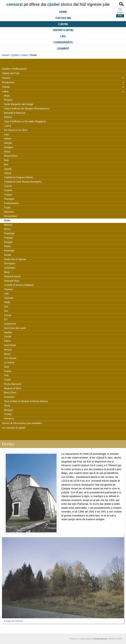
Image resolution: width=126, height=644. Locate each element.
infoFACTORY (115, 639)
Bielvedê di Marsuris (15, 113)
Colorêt (8, 186)
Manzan (8, 225)
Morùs (7, 229)
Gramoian (9, 397)
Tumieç (8, 414)
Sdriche (8, 117)
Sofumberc (10, 268)
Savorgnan (10, 263)
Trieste (6, 87)
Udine (24, 55)
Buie (6, 160)
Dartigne (8, 147)
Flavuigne (9, 199)
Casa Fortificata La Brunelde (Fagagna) (25, 121)
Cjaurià (8, 169)
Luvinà (7, 126)
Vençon (8, 350)
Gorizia (6, 78)
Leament (63, 48)
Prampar (9, 238)
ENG (120, 13)
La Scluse (9, 363)
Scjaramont (10, 324)
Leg (63, 36)
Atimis (7, 152)
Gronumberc (11, 216)
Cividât (8, 337)
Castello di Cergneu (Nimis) (18, 177)
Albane (8, 139)
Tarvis (7, 406)
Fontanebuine (11, 203)
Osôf (6, 367)
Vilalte (7, 302)
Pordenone (8, 82)
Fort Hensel (10, 358)
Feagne (8, 195)
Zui (6, 319)
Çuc (6, 311)
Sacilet (8, 255)
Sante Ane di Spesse (15, 259)
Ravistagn (9, 251)
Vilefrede (9, 298)
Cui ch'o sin (63, 18)
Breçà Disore (11, 156)
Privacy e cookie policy (81, 639)
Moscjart (8, 410)
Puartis (8, 371)
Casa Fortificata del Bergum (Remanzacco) (27, 109)
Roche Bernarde (13, 384)
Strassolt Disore (12, 277)
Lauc (7, 134)
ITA (120, 9)
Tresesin (9, 289)
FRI (120, 16)
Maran (7, 354)
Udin (6, 294)
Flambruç (9, 419)
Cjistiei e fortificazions (14, 69)
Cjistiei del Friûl (11, 73)
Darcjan (8, 143)
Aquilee (8, 332)
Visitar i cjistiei (63, 30)
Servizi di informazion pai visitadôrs (22, 423)
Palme (7, 341)
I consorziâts (63, 42)
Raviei (7, 246)
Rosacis (8, 100)
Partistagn (9, 233)
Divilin (7, 221)
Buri (6, 165)
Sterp (7, 272)
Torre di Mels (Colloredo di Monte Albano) (26, 401)
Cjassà (8, 173)
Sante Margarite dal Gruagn (19, 104)
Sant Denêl (10, 345)
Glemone (9, 212)
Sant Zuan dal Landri (15, 328)
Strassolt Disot (12, 281)
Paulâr (7, 380)
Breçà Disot (10, 393)
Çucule (8, 315)
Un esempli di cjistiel (14, 428)
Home (63, 12)
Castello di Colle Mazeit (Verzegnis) (23, 182)
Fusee (7, 208)
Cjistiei (63, 24)
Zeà (6, 307)
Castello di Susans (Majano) (19, 285)
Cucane (8, 190)
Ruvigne (8, 242)
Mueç (7, 96)
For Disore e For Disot (16, 130)
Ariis (6, 375)
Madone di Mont (12, 388)
